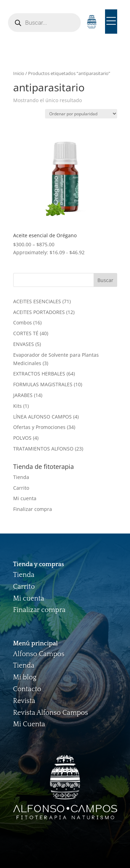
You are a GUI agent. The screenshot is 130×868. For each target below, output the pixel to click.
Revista (24, 701)
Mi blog (25, 677)
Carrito (21, 488)
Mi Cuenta (29, 724)
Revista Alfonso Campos (51, 713)
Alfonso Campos (39, 654)
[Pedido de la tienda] (81, 114)
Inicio (19, 73)
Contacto (27, 689)
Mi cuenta (25, 498)
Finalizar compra (33, 509)
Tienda (21, 477)
